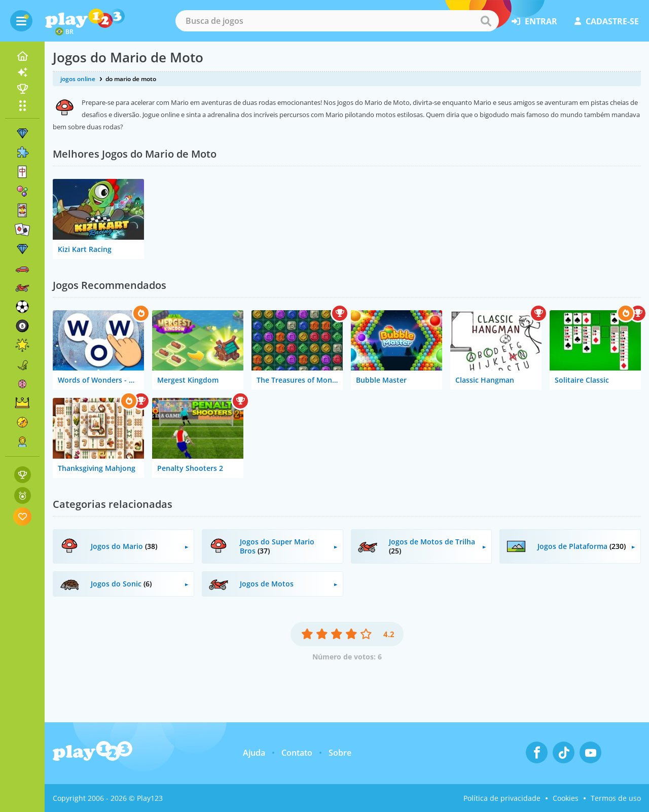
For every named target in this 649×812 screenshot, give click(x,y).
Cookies (566, 798)
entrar (534, 21)
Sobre (340, 753)
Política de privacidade (502, 798)
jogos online (78, 79)
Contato (297, 753)
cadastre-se (607, 21)
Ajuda (254, 753)
